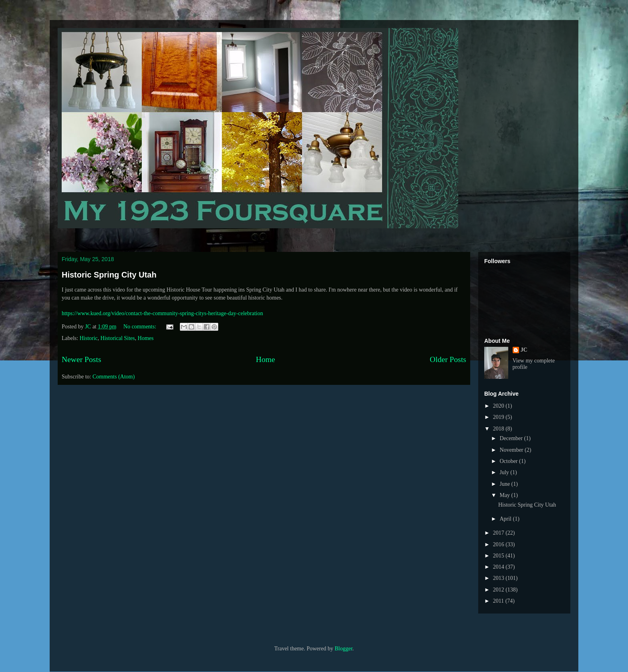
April (506, 519)
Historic (89, 338)
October (509, 461)
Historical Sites (118, 338)
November (512, 450)
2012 (499, 590)
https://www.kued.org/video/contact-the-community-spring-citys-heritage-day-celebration (162, 313)
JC (524, 350)
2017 (499, 533)
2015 (499, 556)
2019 (499, 417)
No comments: (141, 327)
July (505, 472)
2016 (499, 544)
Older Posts (448, 359)
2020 (499, 406)
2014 (499, 567)
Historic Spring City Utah (109, 275)
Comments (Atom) (114, 377)
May (505, 495)
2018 (499, 429)
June (505, 484)
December (512, 438)
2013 (499, 578)
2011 (499, 601)
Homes (146, 338)
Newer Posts (82, 359)
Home (266, 359)
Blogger (343, 649)
